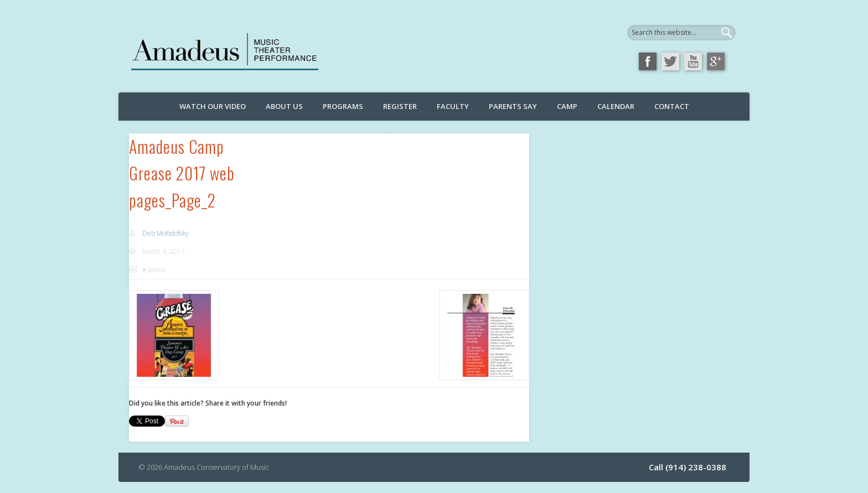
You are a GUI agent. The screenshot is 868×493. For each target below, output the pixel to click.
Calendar (616, 106)
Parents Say (513, 106)
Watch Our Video (213, 106)
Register (400, 106)
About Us (284, 106)
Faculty (453, 106)
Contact (672, 106)
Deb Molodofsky (166, 233)
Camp (567, 106)
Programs (343, 106)
